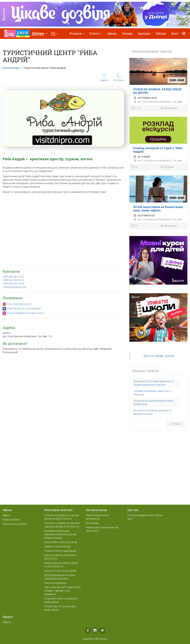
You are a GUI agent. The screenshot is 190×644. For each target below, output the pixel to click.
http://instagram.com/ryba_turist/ (25, 313)
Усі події (176, 424)
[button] (40, 34)
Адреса (104, 77)
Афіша (112, 33)
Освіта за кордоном (55, 583)
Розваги (77, 33)
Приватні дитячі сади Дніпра (60, 551)
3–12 (136, 108)
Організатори (11, 68)
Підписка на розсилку (15, 524)
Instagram (95, 630)
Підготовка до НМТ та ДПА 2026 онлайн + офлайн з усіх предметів (62, 591)
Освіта (96, 33)
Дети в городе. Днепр (159, 356)
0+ (135, 226)
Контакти (119, 77)
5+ (135, 167)
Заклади (144, 33)
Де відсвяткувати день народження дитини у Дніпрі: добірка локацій (61, 534)
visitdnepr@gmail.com (15, 287)
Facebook (88, 630)
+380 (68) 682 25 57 (13, 277)
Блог (175, 33)
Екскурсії (167, 167)
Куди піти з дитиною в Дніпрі (60, 571)
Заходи (127, 33)
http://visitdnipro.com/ (19, 304)
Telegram (102, 630)
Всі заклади (92, 523)
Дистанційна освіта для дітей (61, 542)
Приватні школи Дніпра (57, 546)
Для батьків (169, 108)
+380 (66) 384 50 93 (13, 280)
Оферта (7, 622)
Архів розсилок (11, 520)
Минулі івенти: (146, 371)
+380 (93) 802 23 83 (13, 284)
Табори (161, 33)
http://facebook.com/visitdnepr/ (24, 309)
